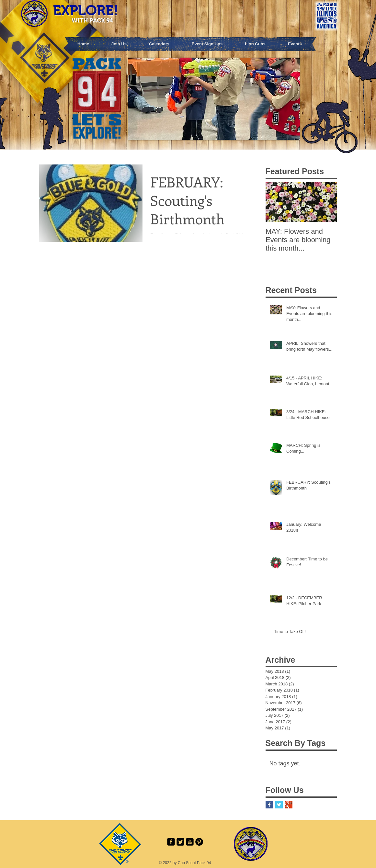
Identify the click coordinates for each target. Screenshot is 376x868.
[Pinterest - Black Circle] (199, 842)
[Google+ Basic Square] (289, 805)
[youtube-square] (190, 842)
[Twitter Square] (180, 842)
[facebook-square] (171, 842)
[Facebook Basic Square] (269, 805)
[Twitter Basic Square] (279, 805)
